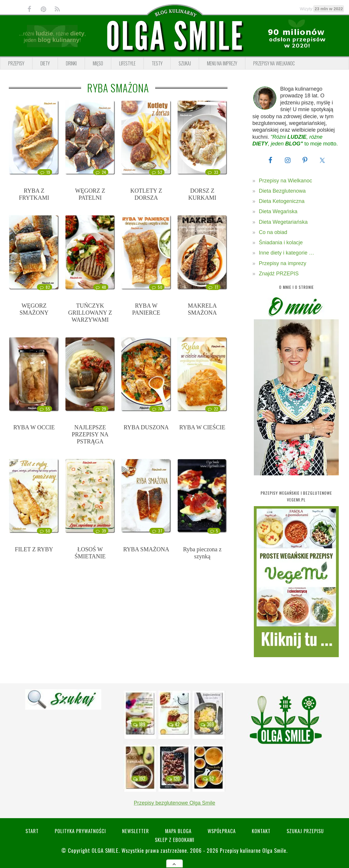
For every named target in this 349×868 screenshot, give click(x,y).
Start (32, 831)
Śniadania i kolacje (281, 243)
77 (213, 287)
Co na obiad (273, 232)
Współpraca (222, 831)
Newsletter (136, 831)
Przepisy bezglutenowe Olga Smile (174, 803)
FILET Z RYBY (34, 549)
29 (101, 409)
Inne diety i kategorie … (286, 253)
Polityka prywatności (80, 831)
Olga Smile (105, 850)
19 (45, 172)
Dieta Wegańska (278, 211)
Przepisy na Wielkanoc (285, 181)
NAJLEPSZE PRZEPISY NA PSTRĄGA (90, 434)
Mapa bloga (178, 831)
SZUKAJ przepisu (305, 831)
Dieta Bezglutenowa (282, 191)
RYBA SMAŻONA (146, 549)
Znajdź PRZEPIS (279, 274)
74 (157, 409)
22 (213, 409)
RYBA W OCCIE (34, 427)
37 (157, 531)
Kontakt (261, 831)
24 (101, 172)
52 (157, 172)
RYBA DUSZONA (146, 427)
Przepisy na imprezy (283, 263)
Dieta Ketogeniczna (282, 201)
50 (157, 287)
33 (213, 172)
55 (45, 409)
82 (45, 287)
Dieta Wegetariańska (283, 222)
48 (101, 287)
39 (101, 531)
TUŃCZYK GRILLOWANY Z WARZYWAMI (90, 313)
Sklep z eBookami (175, 840)
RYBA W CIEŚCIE (202, 427)
